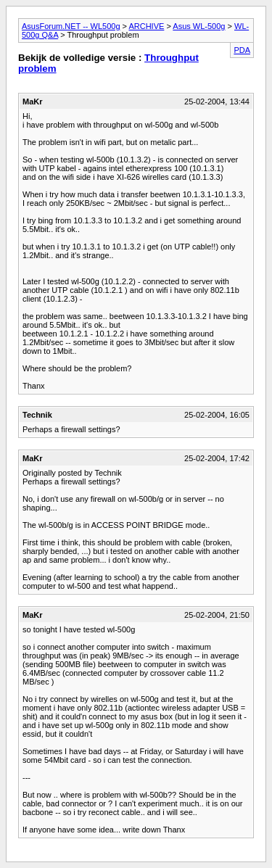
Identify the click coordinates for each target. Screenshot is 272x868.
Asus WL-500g (199, 26)
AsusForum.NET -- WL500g (71, 26)
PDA (242, 50)
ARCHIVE (146, 26)
